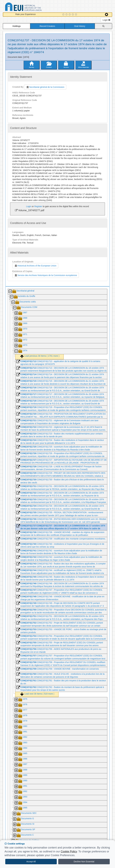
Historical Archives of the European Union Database (32, 7)
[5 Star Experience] (76, 15)
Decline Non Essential (84, 862)
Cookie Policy (69, 851)
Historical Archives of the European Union (35, 266)
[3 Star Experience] (70, 15)
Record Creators (47, 26)
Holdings (17, 26)
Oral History (80, 26)
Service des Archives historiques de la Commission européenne (46, 275)
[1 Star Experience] (64, 15)
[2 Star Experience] (67, 15)
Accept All (31, 862)
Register (38, 206)
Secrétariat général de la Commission (45, 87)
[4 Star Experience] (73, 15)
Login (106, 20)
